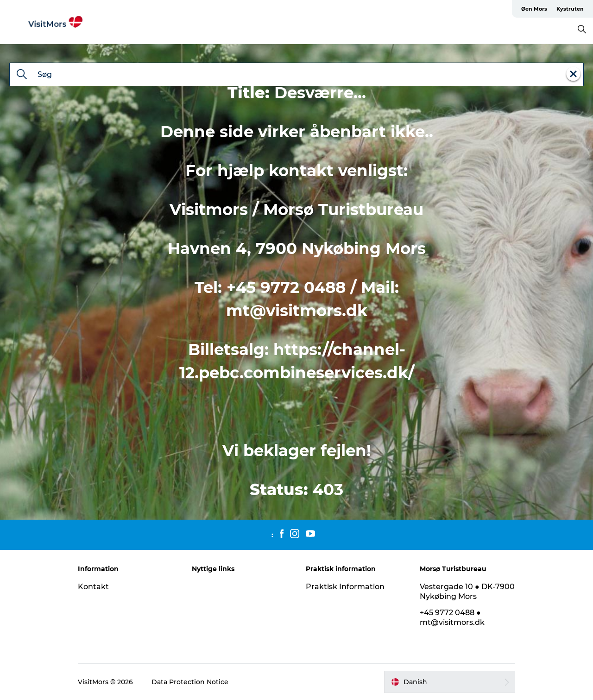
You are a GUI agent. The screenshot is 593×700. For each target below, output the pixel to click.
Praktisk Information (345, 587)
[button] (450, 682)
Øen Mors (534, 9)
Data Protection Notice (190, 682)
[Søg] (22, 75)
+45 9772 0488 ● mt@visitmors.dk (452, 617)
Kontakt (93, 587)
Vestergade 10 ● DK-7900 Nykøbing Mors (467, 592)
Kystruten (570, 9)
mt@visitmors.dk (297, 311)
